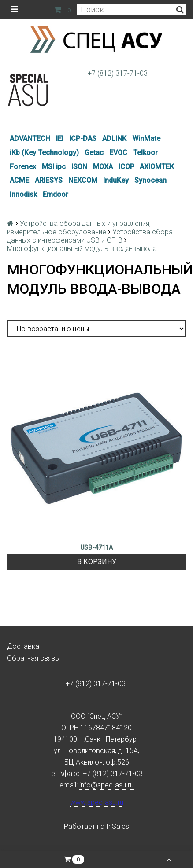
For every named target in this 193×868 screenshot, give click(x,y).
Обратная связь (33, 658)
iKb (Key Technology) (44, 153)
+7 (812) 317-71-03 (118, 73)
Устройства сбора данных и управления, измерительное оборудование (79, 228)
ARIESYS (49, 180)
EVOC (118, 153)
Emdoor (56, 194)
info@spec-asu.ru (106, 785)
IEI (60, 139)
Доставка (23, 646)
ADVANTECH (30, 139)
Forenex (23, 167)
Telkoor (145, 153)
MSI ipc (54, 167)
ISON (79, 167)
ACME (19, 180)
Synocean (150, 180)
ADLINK (114, 139)
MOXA (103, 167)
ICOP (126, 167)
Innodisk (23, 194)
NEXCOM (83, 180)
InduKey (116, 180)
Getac (94, 153)
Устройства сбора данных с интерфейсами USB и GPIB (90, 236)
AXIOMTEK (157, 167)
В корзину (97, 562)
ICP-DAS (83, 139)
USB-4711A (96, 547)
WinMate (146, 139)
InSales (118, 826)
